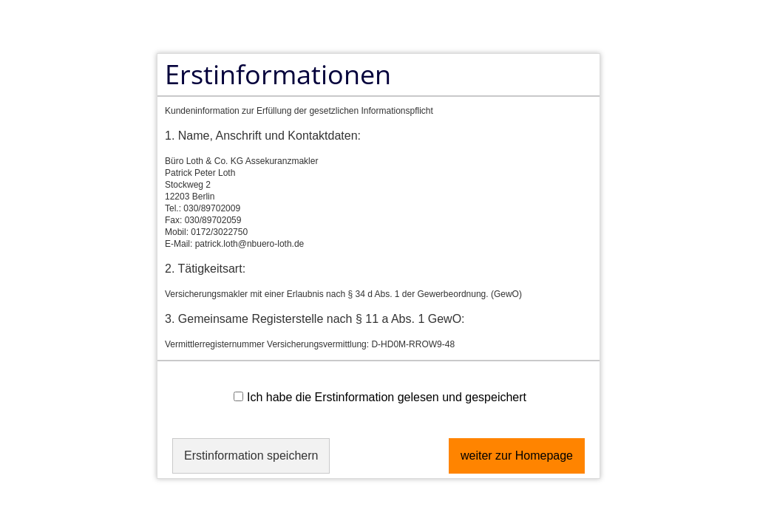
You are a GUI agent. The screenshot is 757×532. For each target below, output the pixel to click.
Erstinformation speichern (251, 456)
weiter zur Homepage (517, 456)
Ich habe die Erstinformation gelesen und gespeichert (380, 397)
